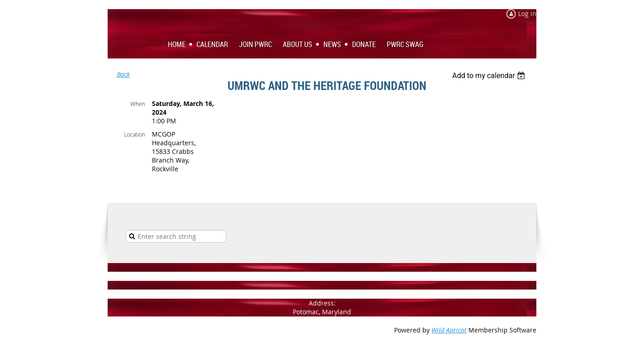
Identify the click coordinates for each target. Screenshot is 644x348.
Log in (527, 13)
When (138, 104)
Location (135, 134)
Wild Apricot (449, 330)
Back (123, 74)
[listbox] (490, 76)
